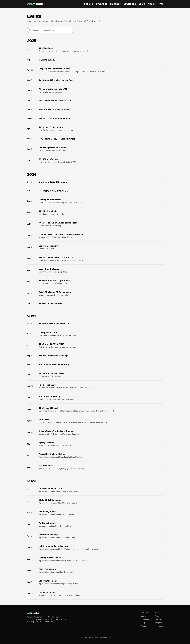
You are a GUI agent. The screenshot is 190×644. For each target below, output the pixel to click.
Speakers (102, 4)
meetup (35, 4)
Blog (142, 4)
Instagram (158, 623)
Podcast (116, 4)
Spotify (157, 616)
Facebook (159, 626)
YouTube (158, 619)
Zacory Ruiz (87, 637)
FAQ (161, 4)
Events (89, 4)
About (152, 4)
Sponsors (130, 4)
